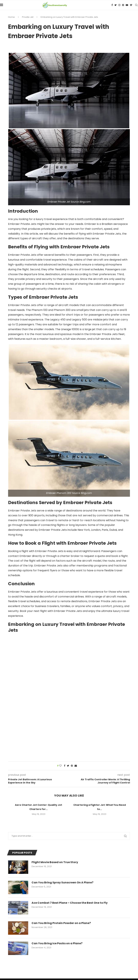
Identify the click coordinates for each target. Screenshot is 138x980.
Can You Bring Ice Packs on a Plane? (57, 943)
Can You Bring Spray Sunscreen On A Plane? (62, 883)
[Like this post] (60, 766)
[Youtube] (127, 5)
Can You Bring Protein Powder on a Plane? (61, 923)
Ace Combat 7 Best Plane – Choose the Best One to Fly (70, 903)
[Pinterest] (123, 5)
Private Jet (28, 17)
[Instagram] (119, 5)
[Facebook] (112, 5)
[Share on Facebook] (65, 766)
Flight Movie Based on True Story (55, 862)
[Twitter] (116, 5)
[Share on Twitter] (68, 766)
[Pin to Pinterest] (72, 766)
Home (11, 17)
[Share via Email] (76, 766)
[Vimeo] (131, 5)
